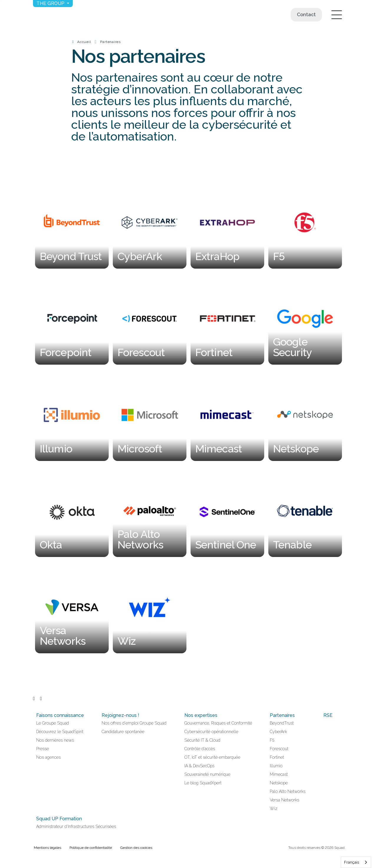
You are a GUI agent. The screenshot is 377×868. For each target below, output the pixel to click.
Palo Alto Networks (288, 791)
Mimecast (279, 774)
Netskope (279, 783)
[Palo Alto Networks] (150, 511)
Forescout (279, 749)
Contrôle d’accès (200, 749)
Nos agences (48, 757)
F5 (272, 740)
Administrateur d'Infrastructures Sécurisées (76, 826)
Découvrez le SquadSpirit (60, 732)
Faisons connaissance (60, 715)
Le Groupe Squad (53, 723)
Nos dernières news (55, 740)
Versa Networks (285, 800)
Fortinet (277, 757)
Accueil (84, 42)
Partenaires (110, 42)
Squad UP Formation (59, 819)
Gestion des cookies (136, 848)
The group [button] (51, 3)
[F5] (305, 223)
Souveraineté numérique (207, 774)
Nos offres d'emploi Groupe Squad (134, 723)
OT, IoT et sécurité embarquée (212, 757)
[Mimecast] (227, 415)
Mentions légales (48, 848)
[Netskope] (305, 415)
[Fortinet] (227, 319)
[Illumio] (72, 415)
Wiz (274, 809)
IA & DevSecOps (199, 766)
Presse (43, 749)
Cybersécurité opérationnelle (211, 732)
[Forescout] (150, 319)
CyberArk (278, 732)
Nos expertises (201, 715)
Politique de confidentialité (91, 848)
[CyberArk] (150, 223)
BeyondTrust (282, 723)
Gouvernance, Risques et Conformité (218, 723)
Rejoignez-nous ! (120, 715)
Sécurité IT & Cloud (202, 740)
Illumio (276, 766)
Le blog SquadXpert (203, 783)
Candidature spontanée (123, 732)
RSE (328, 715)
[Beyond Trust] (72, 223)
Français (352, 862)
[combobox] (356, 862)
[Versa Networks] (72, 607)
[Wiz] (150, 607)
